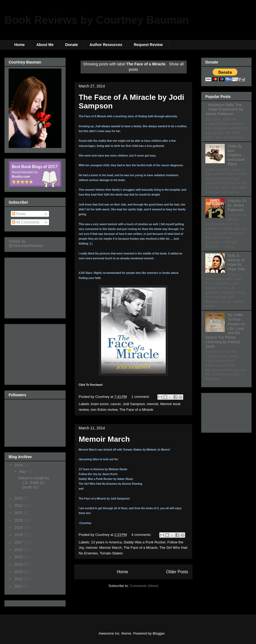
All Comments (26, 222)
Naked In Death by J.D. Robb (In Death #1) (34, 483)
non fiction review (104, 410)
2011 (19, 586)
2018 (19, 535)
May (23, 472)
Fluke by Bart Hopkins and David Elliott (236, 155)
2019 (19, 528)
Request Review (148, 45)
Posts (19, 214)
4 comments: (142, 535)
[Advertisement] (36, 286)
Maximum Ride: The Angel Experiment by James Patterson (224, 109)
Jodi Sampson (134, 404)
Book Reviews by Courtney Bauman (97, 20)
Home (20, 45)
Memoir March (104, 439)
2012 (19, 579)
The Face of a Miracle (136, 410)
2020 (19, 520)
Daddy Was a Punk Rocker (145, 542)
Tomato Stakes (111, 553)
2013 (19, 572)
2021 (19, 513)
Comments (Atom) (144, 586)
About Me (45, 45)
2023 (19, 498)
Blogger (158, 633)
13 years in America (106, 542)
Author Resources (106, 45)
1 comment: (141, 397)
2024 (19, 465)
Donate (72, 45)
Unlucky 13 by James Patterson (237, 205)
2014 (19, 564)
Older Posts (177, 572)
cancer (116, 404)
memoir (153, 404)
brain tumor (100, 404)
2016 (19, 550)
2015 (19, 557)
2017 (19, 542)
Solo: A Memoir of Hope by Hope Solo (236, 262)
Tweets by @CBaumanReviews (26, 243)
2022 (19, 505)
